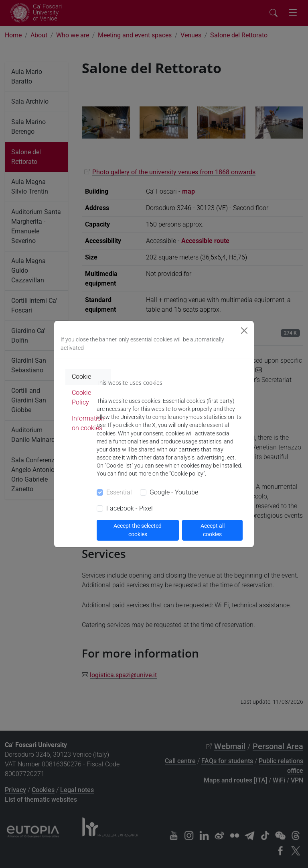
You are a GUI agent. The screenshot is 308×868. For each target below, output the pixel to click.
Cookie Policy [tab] (81, 397)
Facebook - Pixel (130, 508)
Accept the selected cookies (138, 530)
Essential (119, 492)
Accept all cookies (213, 530)
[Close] (244, 331)
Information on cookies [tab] (88, 423)
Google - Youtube (174, 492)
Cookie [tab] (81, 377)
